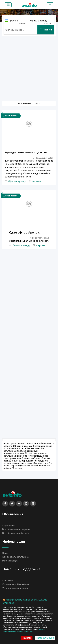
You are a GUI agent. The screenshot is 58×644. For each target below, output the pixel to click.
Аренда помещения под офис (26, 153)
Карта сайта (9, 526)
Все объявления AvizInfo (16, 533)
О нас (5, 553)
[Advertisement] (29, 67)
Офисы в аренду (39, 21)
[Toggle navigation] (8, 5)
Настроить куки (45, 638)
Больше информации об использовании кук (24, 630)
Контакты (8, 581)
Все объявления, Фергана (16, 529)
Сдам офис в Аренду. (24, 233)
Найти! (46, 30)
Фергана (14, 21)
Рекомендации (10, 561)
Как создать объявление (16, 557)
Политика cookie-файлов (16, 584)
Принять (27, 638)
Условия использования (15, 588)
